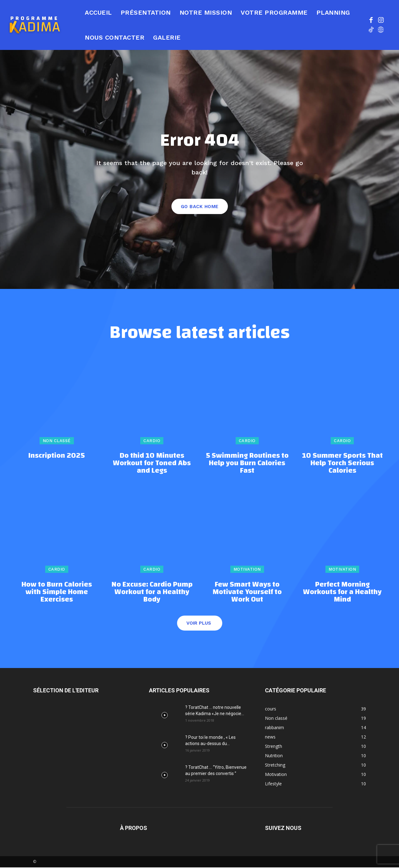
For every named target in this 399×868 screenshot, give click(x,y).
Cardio (152, 441)
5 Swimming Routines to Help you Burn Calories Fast (247, 464)
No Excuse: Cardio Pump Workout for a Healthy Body (152, 592)
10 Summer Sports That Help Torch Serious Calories (342, 464)
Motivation (247, 570)
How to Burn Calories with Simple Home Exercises (57, 592)
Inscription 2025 (57, 456)
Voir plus (199, 624)
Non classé (57, 441)
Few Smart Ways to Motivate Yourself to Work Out (247, 592)
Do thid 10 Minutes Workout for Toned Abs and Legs (152, 464)
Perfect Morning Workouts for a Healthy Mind (342, 592)
